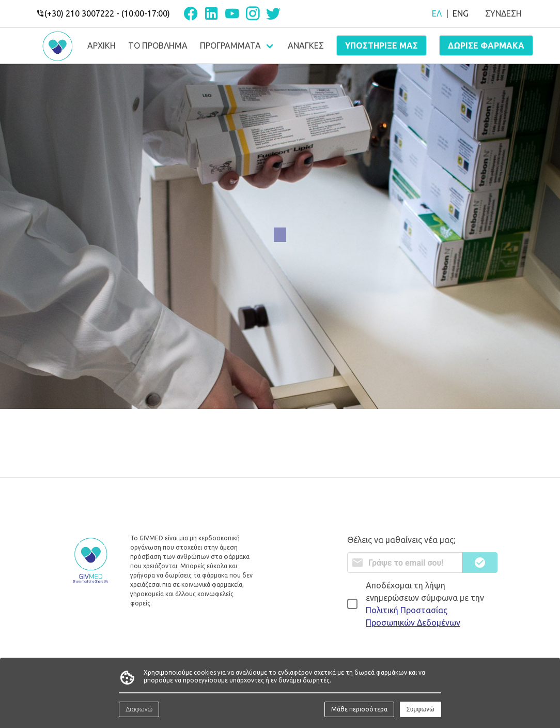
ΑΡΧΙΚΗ (102, 45)
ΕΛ (437, 13)
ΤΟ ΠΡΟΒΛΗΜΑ (158, 45)
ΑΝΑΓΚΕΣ (306, 45)
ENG (461, 13)
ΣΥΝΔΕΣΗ (503, 13)
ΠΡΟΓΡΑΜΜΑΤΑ (230, 45)
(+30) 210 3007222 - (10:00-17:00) (103, 13)
